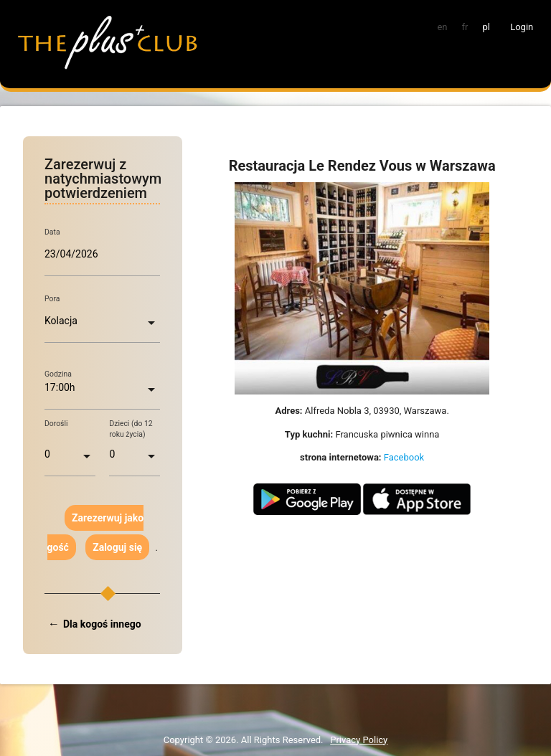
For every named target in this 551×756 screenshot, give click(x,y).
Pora (52, 299)
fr (465, 27)
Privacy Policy (359, 740)
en (442, 27)
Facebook (404, 457)
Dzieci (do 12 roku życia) (131, 429)
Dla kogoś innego (102, 624)
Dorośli (56, 424)
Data (52, 232)
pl (486, 27)
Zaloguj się (117, 547)
